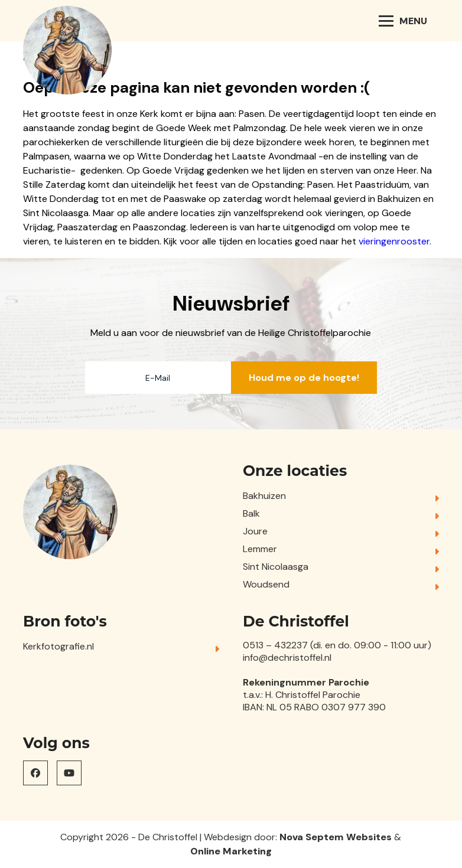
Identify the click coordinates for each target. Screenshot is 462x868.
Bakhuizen (264, 496)
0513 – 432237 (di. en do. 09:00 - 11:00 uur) (337, 645)
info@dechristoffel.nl (287, 657)
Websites (369, 837)
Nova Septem (312, 837)
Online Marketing (231, 851)
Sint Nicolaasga (276, 567)
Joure (255, 531)
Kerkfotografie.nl (58, 646)
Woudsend (266, 584)
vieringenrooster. (395, 241)
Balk (251, 513)
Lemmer (260, 549)
